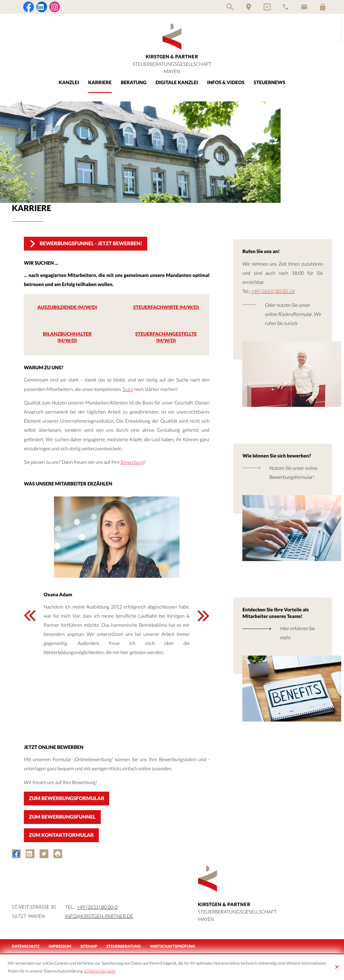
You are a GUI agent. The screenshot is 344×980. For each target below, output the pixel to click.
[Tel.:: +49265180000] (97, 907)
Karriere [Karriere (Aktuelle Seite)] (100, 83)
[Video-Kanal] (267, 7)
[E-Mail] (304, 7)
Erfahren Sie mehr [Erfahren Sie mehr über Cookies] (100, 971)
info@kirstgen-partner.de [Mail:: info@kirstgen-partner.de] (99, 916)
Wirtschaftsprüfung (173, 946)
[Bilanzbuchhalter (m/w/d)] (67, 339)
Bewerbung (132, 463)
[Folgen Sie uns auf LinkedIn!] (42, 7)
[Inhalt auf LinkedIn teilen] (30, 854)
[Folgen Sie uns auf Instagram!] (55, 7)
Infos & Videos (226, 83)
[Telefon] (286, 7)
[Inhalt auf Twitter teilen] (44, 854)
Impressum (60, 946)
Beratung (134, 83)
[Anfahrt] (249, 7)
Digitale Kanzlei (177, 83)
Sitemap (89, 946)
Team (128, 389)
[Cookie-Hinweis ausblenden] (337, 967)
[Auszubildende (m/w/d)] (67, 308)
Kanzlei (69, 83)
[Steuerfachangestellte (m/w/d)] (166, 339)
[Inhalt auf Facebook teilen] (16, 854)
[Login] (323, 7)
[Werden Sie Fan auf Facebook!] (29, 7)
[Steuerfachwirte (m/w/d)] (166, 308)
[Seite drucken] (58, 854)
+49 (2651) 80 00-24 (273, 291)
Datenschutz (26, 946)
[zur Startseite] (172, 48)
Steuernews (269, 83)
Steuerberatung (123, 946)
